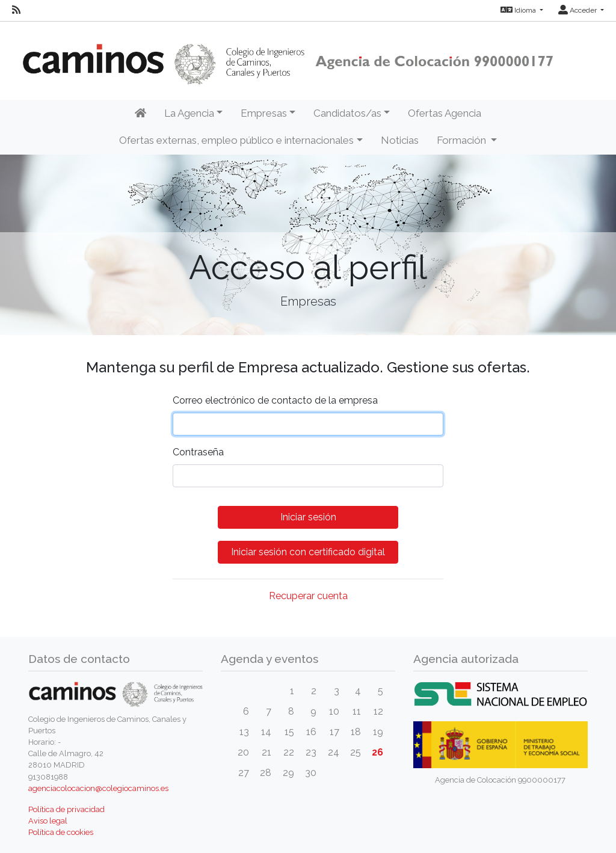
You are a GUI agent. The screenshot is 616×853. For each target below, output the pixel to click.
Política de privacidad (66, 809)
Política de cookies (61, 832)
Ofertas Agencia (445, 113)
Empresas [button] (264, 113)
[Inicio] (140, 114)
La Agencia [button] (189, 113)
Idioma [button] (519, 10)
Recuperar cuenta (308, 596)
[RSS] (16, 10)
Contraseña (198, 452)
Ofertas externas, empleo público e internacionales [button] (236, 140)
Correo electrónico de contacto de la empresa (275, 400)
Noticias (400, 140)
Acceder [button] (578, 10)
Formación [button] (463, 140)
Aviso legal (48, 821)
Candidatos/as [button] (347, 113)
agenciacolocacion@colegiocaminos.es (98, 788)
